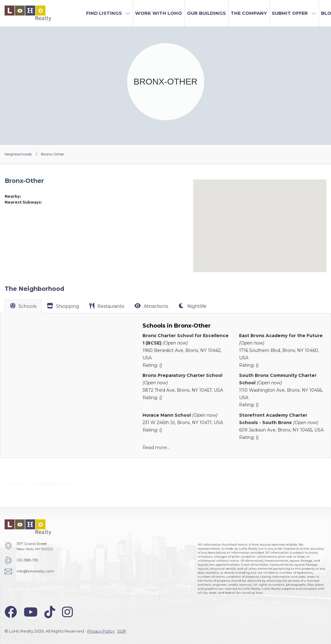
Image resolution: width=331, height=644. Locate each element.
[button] (108, 13)
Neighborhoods (18, 154)
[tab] (23, 306)
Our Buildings (206, 13)
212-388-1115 (27, 560)
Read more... (156, 448)
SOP (122, 631)
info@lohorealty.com (35, 571)
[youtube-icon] (31, 612)
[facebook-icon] (11, 612)
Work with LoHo (159, 13)
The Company (249, 13)
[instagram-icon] (67, 612)
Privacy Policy (101, 631)
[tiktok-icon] (50, 612)
